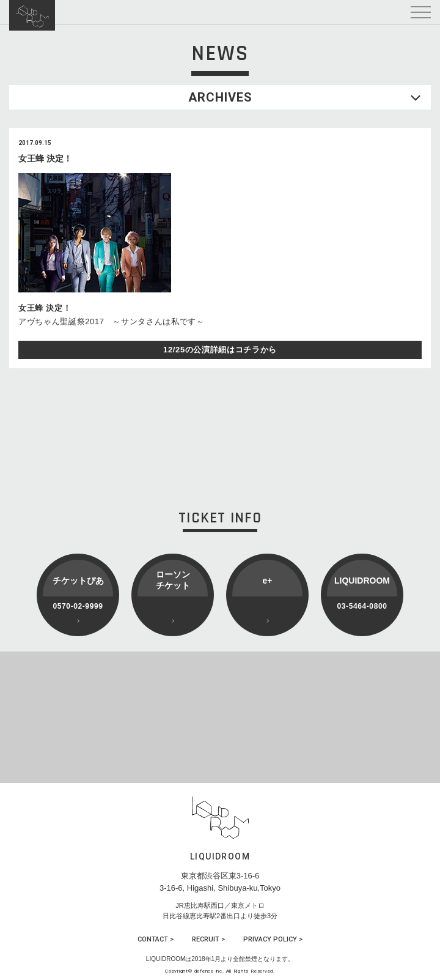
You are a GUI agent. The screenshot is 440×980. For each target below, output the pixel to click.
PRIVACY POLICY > (273, 939)
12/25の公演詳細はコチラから (220, 350)
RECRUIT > (208, 939)
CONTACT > (156, 939)
